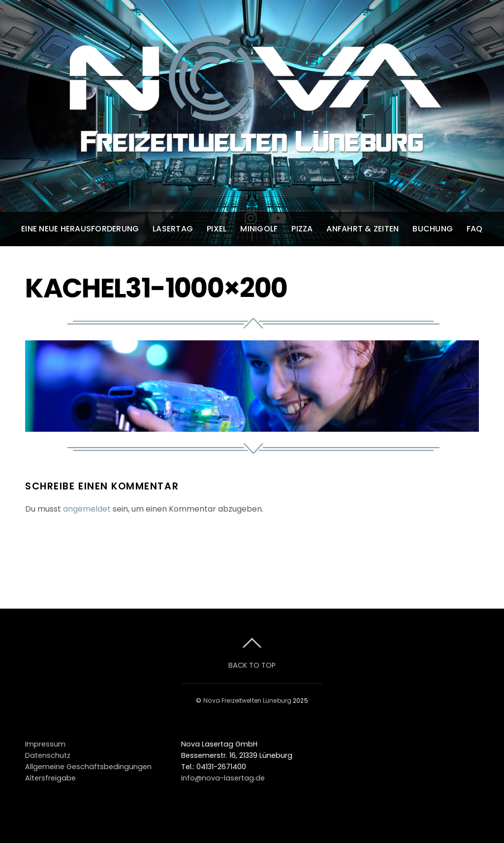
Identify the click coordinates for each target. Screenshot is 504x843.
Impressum (45, 744)
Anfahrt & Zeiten (362, 229)
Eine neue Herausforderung (80, 229)
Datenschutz (48, 755)
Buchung (433, 229)
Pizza (302, 229)
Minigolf (259, 229)
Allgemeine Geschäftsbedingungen (88, 767)
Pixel (217, 229)
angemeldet (87, 509)
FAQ (475, 229)
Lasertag (173, 229)
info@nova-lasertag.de (223, 778)
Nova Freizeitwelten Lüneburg (247, 700)
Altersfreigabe (50, 778)
